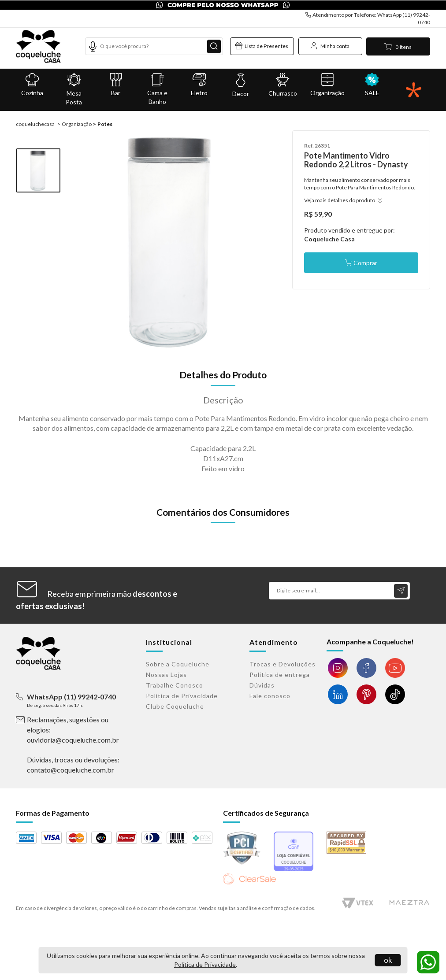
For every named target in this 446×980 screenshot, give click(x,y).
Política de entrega (280, 675)
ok (388, 960)
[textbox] (154, 46)
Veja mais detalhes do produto (342, 200)
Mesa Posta (74, 89)
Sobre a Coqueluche (178, 664)
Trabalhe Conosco (175, 685)
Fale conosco (270, 696)
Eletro (199, 85)
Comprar (365, 263)
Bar (116, 85)
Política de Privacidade (205, 964)
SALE (372, 85)
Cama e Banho (158, 89)
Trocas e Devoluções (282, 664)
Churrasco (283, 85)
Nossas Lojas (166, 675)
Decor (241, 85)
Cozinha (32, 85)
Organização (327, 85)
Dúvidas (262, 685)
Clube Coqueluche (175, 706)
